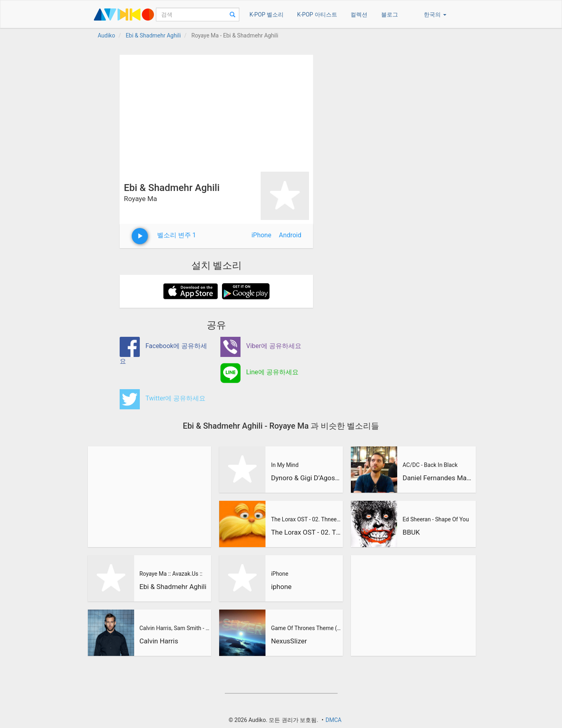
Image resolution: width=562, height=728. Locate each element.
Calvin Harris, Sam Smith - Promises (174, 628)
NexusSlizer (289, 641)
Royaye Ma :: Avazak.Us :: (171, 574)
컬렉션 (359, 15)
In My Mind (285, 465)
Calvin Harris (159, 641)
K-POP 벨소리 (266, 15)
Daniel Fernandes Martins (438, 478)
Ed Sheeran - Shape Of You (436, 519)
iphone (281, 587)
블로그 (390, 15)
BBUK (411, 532)
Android (290, 235)
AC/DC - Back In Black (430, 465)
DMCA (334, 720)
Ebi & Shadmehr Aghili (173, 587)
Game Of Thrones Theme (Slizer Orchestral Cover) (306, 628)
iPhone (261, 235)
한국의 (435, 15)
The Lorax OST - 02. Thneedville (306, 519)
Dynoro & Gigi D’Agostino (306, 478)
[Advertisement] (216, 111)
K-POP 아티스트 (317, 15)
